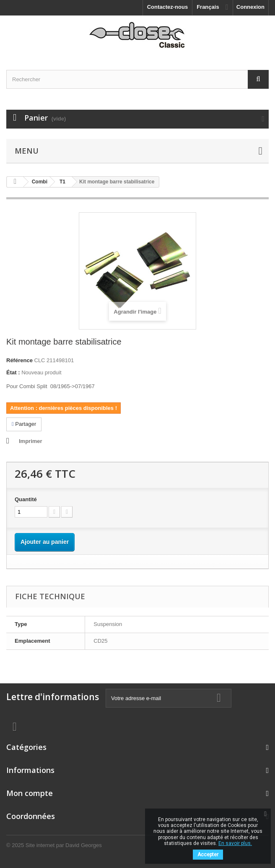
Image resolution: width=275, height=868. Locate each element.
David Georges (84, 845)
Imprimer (31, 441)
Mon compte (30, 793)
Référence (19, 360)
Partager (24, 424)
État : (13, 372)
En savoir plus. (235, 843)
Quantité (26, 499)
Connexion (250, 7)
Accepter (208, 855)
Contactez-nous (168, 7)
